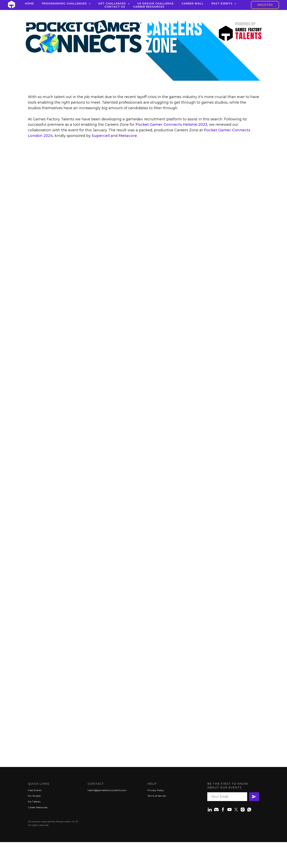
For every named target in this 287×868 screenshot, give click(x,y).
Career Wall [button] (193, 3)
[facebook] (223, 810)
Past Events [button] (223, 3)
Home (29, 3)
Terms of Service (157, 796)
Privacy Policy (156, 790)
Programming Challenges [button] (65, 3)
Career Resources (149, 7)
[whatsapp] (249, 810)
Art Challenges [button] (113, 3)
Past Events (35, 790)
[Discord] (216, 810)
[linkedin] (210, 810)
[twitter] (236, 810)
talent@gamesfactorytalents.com (107, 790)
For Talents (34, 802)
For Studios (34, 796)
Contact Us (115, 7)
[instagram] (243, 810)
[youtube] (230, 810)
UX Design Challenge (155, 3)
